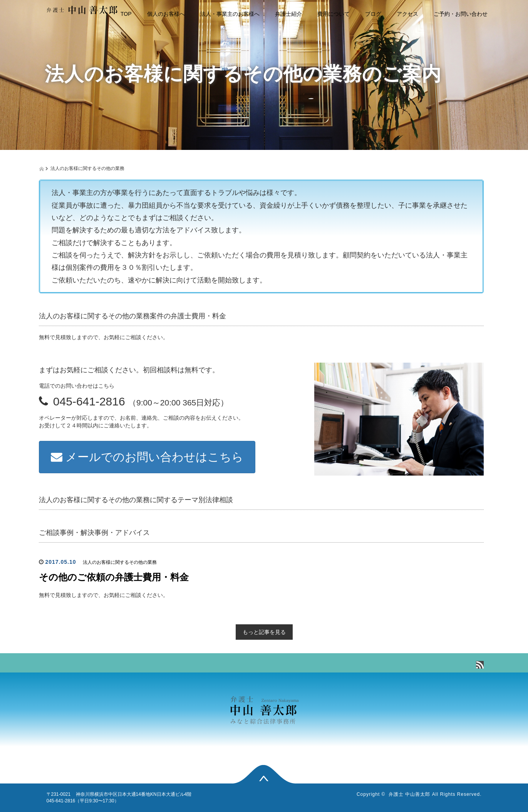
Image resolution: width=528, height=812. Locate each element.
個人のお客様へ (166, 14)
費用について (334, 14)
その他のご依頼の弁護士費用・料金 (114, 577)
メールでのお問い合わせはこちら (147, 457)
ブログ (373, 14)
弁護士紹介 (288, 14)
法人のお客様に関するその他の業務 (120, 562)
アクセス (407, 14)
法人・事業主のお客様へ (230, 14)
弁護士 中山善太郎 (409, 794)
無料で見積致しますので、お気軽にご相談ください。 (104, 595)
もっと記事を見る (264, 632)
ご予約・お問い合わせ (461, 14)
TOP (126, 14)
